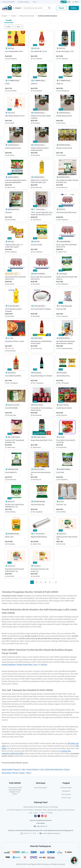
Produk (9, 20)
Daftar (74, 8)
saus (35, 664)
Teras (28, 773)
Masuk (61, 8)
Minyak (15, 773)
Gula (42, 769)
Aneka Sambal (7, 769)
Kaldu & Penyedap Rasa (54, 769)
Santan (22, 773)
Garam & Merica (33, 769)
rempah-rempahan (9, 664)
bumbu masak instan (25, 664)
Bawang (17, 769)
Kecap (67, 769)
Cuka (23, 769)
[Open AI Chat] (74, 860)
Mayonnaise (6, 773)
